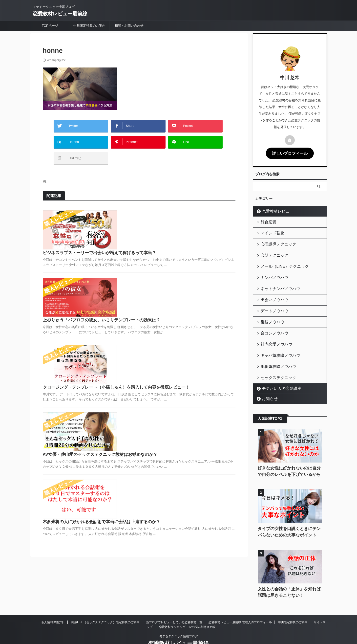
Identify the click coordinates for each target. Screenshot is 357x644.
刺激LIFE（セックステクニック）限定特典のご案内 (105, 607)
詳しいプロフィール (290, 153)
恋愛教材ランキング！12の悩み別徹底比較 (187, 611)
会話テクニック (271, 251)
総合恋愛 (267, 221)
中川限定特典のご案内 (89, 26)
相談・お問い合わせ (129, 26)
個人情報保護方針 (53, 607)
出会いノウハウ (271, 292)
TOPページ (50, 26)
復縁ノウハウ (270, 312)
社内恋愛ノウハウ (273, 332)
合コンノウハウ (271, 322)
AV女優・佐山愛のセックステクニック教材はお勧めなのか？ (175, 354)
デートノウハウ (271, 302)
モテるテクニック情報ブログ (179, 621)
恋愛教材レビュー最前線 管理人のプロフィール (240, 607)
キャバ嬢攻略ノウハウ (276, 342)
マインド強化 (270, 231)
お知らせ (268, 383)
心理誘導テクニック (275, 241)
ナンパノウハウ (271, 271)
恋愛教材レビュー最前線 (60, 14)
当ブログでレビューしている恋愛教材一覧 (174, 607)
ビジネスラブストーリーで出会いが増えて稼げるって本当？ (174, 206)
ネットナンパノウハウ (276, 281)
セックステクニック (275, 363)
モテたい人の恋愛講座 (277, 373)
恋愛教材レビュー (274, 211)
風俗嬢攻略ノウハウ (275, 352)
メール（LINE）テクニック (280, 261)
